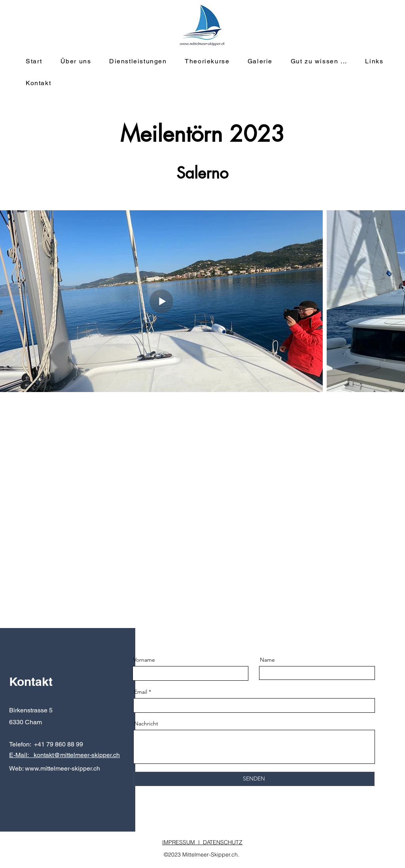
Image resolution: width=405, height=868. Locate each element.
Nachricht (146, 723)
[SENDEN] (254, 779)
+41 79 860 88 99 (59, 744)
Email (141, 692)
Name (267, 660)
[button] (139, 62)
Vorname (144, 660)
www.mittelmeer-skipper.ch (62, 768)
